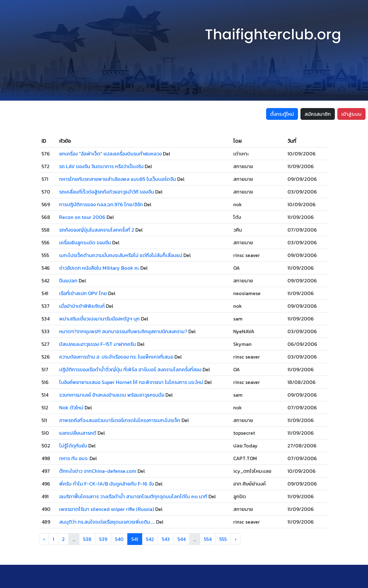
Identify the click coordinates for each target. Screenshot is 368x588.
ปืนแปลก (68, 281)
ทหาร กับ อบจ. (74, 458)
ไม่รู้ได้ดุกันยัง (73, 446)
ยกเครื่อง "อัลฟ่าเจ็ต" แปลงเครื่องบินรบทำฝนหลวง (110, 154)
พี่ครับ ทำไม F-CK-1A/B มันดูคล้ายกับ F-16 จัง (107, 484)
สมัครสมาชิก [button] (318, 114)
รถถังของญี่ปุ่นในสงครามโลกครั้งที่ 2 (97, 230)
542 (150, 539)
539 (103, 539)
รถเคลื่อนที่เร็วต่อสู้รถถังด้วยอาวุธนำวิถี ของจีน (107, 192)
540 (119, 539)
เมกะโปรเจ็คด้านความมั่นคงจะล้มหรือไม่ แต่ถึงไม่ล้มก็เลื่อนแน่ (121, 255)
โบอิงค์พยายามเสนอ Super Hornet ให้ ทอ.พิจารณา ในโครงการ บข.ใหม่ (131, 382)
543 (166, 539)
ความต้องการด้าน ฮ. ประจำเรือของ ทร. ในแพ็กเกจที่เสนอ (116, 357)
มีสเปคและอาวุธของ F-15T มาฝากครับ (98, 344)
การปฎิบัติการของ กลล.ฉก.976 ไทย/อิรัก (101, 204)
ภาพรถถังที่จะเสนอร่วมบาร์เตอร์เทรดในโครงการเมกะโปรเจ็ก (120, 420)
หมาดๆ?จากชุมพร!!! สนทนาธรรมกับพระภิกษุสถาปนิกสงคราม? (123, 331)
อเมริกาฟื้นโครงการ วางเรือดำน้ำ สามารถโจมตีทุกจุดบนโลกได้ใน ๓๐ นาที (133, 496)
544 (182, 539)
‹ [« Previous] (44, 539)
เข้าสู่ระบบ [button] (351, 114)
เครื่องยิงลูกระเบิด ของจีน (85, 242)
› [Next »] (235, 539)
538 (87, 539)
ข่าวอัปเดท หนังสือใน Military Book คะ (99, 268)
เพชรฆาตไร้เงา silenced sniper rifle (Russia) (107, 509)
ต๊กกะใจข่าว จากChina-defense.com (98, 471)
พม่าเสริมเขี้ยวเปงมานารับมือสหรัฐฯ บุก (99, 319)
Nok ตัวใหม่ (71, 407)
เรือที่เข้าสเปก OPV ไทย (83, 293)
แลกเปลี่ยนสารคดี (78, 433)
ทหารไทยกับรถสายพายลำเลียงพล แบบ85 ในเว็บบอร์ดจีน (118, 179)
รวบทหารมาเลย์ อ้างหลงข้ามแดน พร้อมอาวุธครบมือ (112, 395)
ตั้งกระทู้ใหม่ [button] (282, 114)
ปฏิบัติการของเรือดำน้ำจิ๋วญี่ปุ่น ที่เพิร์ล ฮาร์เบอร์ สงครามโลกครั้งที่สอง (130, 369)
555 (223, 539)
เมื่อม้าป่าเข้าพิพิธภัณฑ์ (82, 306)
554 (208, 539)
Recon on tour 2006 (82, 217)
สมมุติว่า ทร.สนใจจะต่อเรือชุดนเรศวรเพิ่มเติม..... (107, 522)
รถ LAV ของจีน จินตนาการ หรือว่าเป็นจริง (101, 166)
